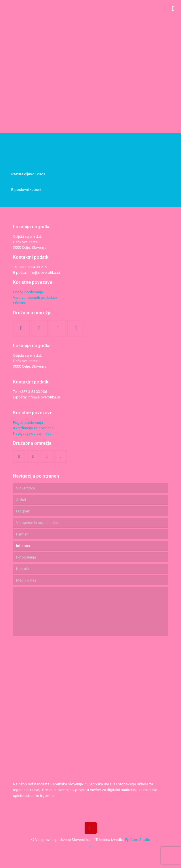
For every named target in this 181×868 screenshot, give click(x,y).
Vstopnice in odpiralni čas (38, 523)
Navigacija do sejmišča (32, 433)
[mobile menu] (173, 9)
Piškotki (20, 303)
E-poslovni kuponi (26, 190)
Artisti (21, 500)
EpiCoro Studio (138, 840)
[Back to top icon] (91, 828)
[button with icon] (21, 328)
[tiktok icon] (90, 848)
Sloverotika (25, 488)
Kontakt (23, 569)
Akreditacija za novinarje (33, 428)
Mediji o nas (26, 580)
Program (23, 511)
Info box (23, 546)
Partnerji (23, 534)
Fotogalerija (26, 557)
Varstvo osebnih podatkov (35, 298)
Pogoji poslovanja (28, 292)
